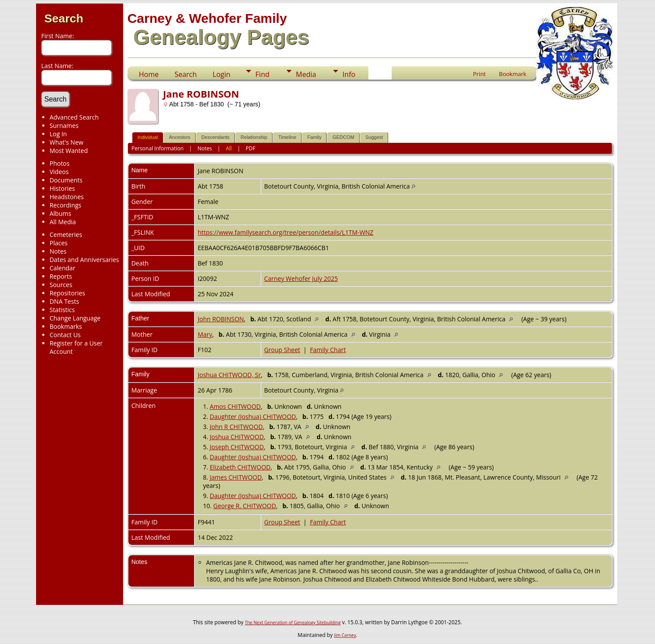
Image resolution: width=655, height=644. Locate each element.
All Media (63, 222)
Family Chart (328, 350)
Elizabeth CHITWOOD (240, 467)
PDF (251, 148)
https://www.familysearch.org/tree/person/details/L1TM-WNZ (286, 232)
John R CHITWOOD (236, 427)
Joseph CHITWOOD (237, 447)
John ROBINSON (221, 319)
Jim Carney (345, 635)
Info (349, 74)
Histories (62, 188)
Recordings (65, 205)
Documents (66, 180)
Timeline (287, 137)
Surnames (64, 126)
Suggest (374, 137)
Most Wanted (69, 151)
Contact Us (65, 335)
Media (306, 74)
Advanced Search (74, 117)
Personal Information (158, 148)
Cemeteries (66, 235)
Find (262, 74)
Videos (59, 172)
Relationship (254, 137)
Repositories (67, 293)
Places (59, 243)
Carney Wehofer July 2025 (301, 278)
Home (149, 74)
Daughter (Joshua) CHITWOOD (253, 417)
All (229, 148)
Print (479, 74)
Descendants (215, 137)
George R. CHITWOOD (245, 506)
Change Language (75, 318)
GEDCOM (343, 137)
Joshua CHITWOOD (237, 437)
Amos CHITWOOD (235, 406)
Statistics (62, 310)
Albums (60, 213)
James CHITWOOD (236, 477)
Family (314, 137)
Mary (205, 334)
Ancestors (180, 137)
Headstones (67, 197)
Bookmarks (66, 326)
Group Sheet (282, 350)
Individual (148, 137)
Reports (61, 276)
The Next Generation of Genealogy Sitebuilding (293, 622)
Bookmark (513, 74)
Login (222, 74)
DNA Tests (64, 301)
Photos (60, 163)
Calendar (63, 268)
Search (64, 18)
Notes (58, 251)
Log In (58, 134)
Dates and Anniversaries (84, 260)
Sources (61, 285)
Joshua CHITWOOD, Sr (229, 375)
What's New (67, 142)
